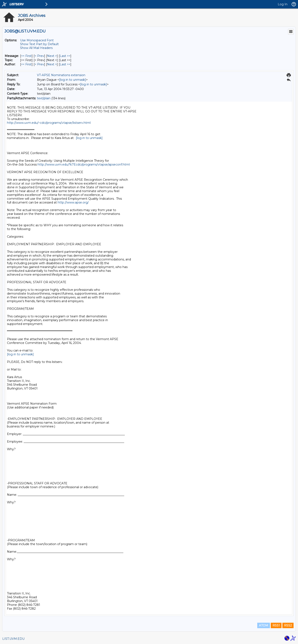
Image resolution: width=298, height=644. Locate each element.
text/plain (44, 98)
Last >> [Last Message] (65, 56)
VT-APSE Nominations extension (61, 75)
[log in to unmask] (73, 80)
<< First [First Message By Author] (26, 64)
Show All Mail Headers (36, 48)
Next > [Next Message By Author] (52, 64)
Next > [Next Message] (52, 56)
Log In (283, 4)
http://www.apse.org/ (73, 202)
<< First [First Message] (26, 56)
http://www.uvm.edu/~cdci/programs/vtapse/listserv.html (49, 123)
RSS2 (288, 625)
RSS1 (276, 625)
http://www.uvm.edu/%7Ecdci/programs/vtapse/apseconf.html (84, 164)
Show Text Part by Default (39, 44)
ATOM (264, 625)
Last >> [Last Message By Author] (65, 64)
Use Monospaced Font (37, 40)
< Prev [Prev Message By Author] (39, 64)
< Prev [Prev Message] (39, 56)
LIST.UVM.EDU (13, 639)
